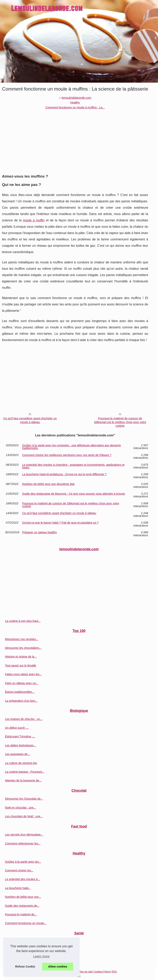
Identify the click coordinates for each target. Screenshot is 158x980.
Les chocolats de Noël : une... (24, 816)
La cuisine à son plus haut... (23, 621)
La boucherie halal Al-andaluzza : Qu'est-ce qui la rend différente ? (64, 474)
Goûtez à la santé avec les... (23, 862)
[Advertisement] (75, 140)
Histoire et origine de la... (21, 657)
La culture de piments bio (21, 763)
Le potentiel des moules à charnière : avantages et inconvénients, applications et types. (73, 466)
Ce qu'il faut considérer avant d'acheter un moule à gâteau (30, 420)
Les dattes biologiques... (20, 745)
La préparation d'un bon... (21, 701)
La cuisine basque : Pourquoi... (25, 772)
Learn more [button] (41, 956)
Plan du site (85, 972)
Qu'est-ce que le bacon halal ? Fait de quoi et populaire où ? (60, 523)
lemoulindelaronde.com (77, 98)
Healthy (75, 102)
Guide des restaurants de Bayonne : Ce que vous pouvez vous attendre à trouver (74, 494)
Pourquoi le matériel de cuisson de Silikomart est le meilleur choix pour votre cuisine (120, 422)
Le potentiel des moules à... (22, 879)
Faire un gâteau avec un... (22, 683)
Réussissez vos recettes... (22, 639)
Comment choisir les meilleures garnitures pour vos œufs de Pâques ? (67, 455)
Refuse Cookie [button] (25, 967)
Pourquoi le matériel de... (21, 914)
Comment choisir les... (19, 870)
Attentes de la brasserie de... (23, 780)
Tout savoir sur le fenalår (21, 665)
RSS (114, 972)
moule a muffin (34, 220)
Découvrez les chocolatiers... (23, 648)
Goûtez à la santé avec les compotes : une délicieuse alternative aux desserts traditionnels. (71, 447)
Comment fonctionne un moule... (26, 923)
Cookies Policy (102, 972)
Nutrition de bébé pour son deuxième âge (48, 484)
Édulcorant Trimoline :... (20, 736)
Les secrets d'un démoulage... (24, 835)
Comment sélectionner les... (23, 843)
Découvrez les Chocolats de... (24, 799)
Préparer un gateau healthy (39, 532)
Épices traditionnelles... (20, 692)
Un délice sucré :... (17, 728)
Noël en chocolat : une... (20, 808)
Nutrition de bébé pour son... (23, 897)
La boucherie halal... (18, 888)
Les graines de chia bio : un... (24, 719)
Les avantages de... (18, 754)
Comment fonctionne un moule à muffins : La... (75, 107)
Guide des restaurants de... (22, 906)
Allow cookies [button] (58, 967)
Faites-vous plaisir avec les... (23, 674)
